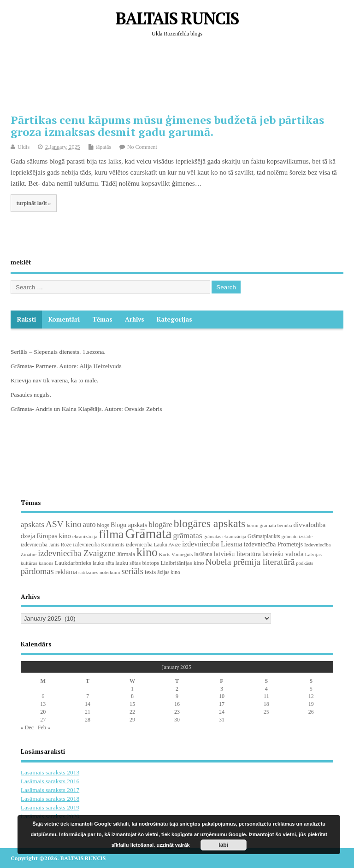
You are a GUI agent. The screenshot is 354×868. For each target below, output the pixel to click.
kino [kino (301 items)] (147, 552)
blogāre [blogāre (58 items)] (160, 525)
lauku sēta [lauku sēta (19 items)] (103, 563)
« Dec (27, 727)
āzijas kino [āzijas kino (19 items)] (169, 572)
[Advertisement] (178, 83)
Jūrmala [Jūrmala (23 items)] (126, 554)
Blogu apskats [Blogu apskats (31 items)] (129, 525)
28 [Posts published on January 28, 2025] (88, 720)
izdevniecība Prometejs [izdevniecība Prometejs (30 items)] (273, 544)
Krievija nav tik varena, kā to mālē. (54, 380)
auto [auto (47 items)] (89, 525)
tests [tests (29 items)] (150, 572)
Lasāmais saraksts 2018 (50, 799)
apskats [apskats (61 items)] (32, 524)
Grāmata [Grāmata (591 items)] (149, 534)
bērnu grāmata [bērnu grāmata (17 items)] (261, 525)
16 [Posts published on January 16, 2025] (177, 704)
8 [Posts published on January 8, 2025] (132, 696)
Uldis (24, 147)
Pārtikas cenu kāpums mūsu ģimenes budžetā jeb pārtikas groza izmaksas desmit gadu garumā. (167, 126)
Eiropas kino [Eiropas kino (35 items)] (54, 536)
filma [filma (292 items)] (111, 534)
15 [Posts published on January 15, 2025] (132, 704)
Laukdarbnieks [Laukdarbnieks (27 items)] (73, 563)
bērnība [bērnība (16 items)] (285, 525)
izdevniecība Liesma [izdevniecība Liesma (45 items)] (212, 544)
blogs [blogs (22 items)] (103, 525)
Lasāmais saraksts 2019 (50, 807)
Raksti (27, 319)
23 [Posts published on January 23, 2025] (177, 712)
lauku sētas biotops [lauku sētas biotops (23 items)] (137, 563)
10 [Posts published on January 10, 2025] (222, 696)
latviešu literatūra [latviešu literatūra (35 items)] (237, 554)
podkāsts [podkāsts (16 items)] (304, 563)
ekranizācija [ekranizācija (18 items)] (85, 536)
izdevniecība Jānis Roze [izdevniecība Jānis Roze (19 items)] (46, 545)
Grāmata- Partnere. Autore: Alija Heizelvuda (66, 366)
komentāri (64, 319)
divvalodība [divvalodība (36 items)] (310, 525)
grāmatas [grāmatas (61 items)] (188, 535)
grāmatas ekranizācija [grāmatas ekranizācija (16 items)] (225, 537)
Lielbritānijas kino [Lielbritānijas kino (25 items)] (182, 563)
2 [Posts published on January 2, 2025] (177, 689)
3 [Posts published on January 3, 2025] (222, 689)
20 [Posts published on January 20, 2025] (43, 712)
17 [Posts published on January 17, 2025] (222, 704)
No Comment (142, 147)
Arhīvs (135, 319)
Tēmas (102, 319)
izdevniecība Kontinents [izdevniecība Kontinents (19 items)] (98, 545)
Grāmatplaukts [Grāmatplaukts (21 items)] (264, 536)
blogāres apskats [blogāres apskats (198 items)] (210, 523)
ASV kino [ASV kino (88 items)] (64, 524)
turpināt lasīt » (34, 203)
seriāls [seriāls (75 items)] (133, 571)
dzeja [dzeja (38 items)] (28, 536)
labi (223, 845)
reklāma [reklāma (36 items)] (66, 572)
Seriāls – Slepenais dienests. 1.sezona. (58, 352)
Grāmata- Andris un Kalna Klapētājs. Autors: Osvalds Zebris (86, 409)
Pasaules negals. (31, 395)
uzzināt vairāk (173, 845)
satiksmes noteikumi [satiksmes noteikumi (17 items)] (99, 572)
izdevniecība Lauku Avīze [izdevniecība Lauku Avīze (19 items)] (153, 545)
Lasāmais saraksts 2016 (50, 781)
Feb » (44, 727)
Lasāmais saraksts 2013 (50, 772)
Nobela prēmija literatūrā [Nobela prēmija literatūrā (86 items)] (250, 562)
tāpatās (103, 147)
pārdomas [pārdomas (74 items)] (37, 571)
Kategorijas (174, 319)
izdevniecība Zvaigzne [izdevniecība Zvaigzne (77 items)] (77, 553)
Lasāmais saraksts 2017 (50, 790)
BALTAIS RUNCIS (177, 18)
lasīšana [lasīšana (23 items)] (203, 554)
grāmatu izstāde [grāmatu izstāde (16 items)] (297, 537)
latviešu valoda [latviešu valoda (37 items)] (283, 554)
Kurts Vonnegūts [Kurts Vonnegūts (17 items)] (176, 554)
